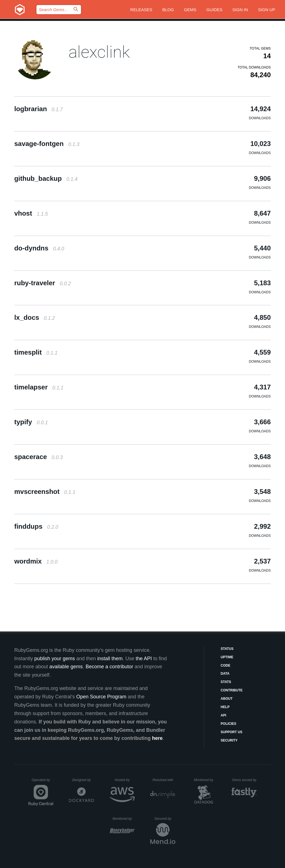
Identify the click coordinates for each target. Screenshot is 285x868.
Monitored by (205, 780)
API (223, 715)
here (157, 738)
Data (225, 674)
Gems (190, 10)
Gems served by (245, 780)
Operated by (43, 782)
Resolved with (164, 780)
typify (31, 422)
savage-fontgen (47, 144)
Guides (214, 10)
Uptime (227, 657)
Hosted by (125, 780)
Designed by (83, 780)
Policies (229, 724)
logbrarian (38, 109)
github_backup (46, 178)
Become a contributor (109, 667)
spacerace (38, 457)
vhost (31, 213)
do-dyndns (39, 248)
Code (226, 665)
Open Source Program (101, 697)
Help (225, 707)
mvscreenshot (45, 492)
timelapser (39, 387)
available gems (66, 667)
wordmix (36, 561)
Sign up (267, 10)
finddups (36, 526)
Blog (168, 10)
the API (144, 659)
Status (227, 649)
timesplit (36, 352)
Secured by (165, 819)
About (227, 699)
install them (110, 659)
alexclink (99, 52)
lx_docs (35, 317)
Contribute (232, 690)
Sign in (240, 10)
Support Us (232, 732)
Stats (226, 682)
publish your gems (55, 659)
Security (229, 740)
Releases (141, 10)
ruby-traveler (42, 283)
